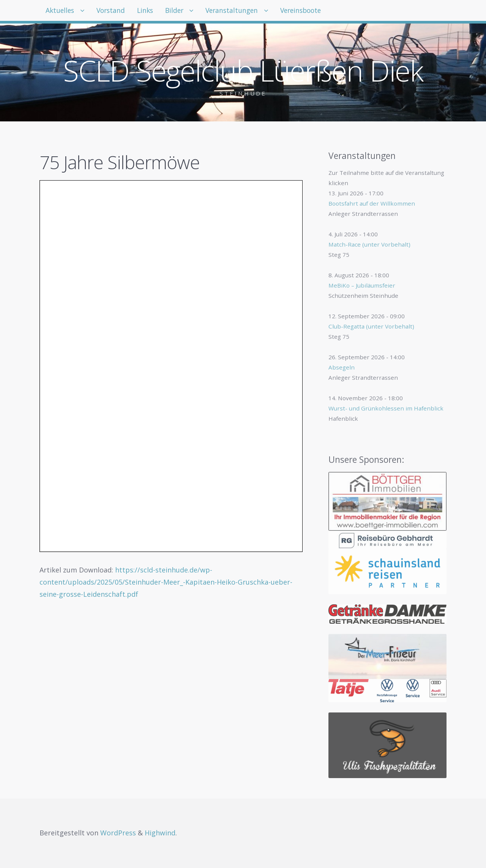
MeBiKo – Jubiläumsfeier (362, 285)
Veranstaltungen (253, 11)
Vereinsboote (328, 11)
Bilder (190, 11)
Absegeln (342, 367)
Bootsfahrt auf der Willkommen (372, 203)
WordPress (118, 833)
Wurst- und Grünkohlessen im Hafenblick (386, 408)
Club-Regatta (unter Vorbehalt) (371, 326)
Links (157, 11)
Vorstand (118, 11)
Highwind (160, 833)
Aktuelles (62, 11)
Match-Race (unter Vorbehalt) (369, 244)
